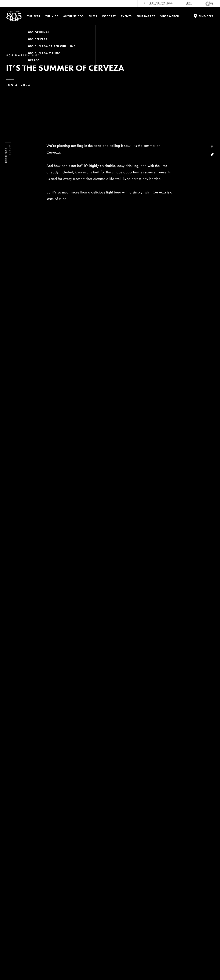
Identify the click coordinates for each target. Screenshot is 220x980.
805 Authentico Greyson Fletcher (133, 360)
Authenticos (74, 16)
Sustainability (159, 910)
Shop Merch (170, 16)
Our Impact (146, 16)
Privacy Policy (24, 967)
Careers (152, 902)
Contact (153, 894)
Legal (9, 967)
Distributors (197, 902)
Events (126, 16)
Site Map (156, 967)
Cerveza (53, 152)
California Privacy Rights (111, 967)
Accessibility (197, 910)
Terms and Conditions (47, 967)
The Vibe (52, 16)
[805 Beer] (189, 4)
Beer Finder (147, 508)
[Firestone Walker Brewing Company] (158, 4)
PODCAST (109, 16)
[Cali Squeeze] (209, 4)
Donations (195, 894)
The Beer (34, 16)
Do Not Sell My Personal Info (78, 967)
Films (93, 16)
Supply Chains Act (138, 967)
